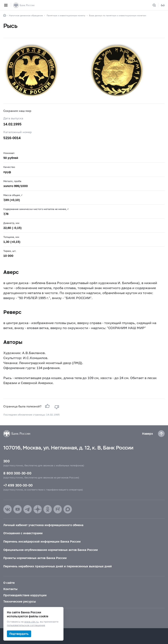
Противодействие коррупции (25, 595)
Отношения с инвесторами (23, 533)
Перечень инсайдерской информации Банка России (42, 541)
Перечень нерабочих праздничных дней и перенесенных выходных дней (58, 566)
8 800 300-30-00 (17, 473)
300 (6, 461)
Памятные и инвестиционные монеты (66, 15)
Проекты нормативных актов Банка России (35, 558)
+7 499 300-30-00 (18, 485)
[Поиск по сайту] (157, 5)
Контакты (10, 589)
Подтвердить (19, 634)
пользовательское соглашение (26, 625)
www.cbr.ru (31, 622)
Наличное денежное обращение (26, 15)
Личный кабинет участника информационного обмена (43, 525)
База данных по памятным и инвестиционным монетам (118, 15)
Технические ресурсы (20, 601)
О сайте (9, 583)
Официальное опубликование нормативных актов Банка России (51, 550)
